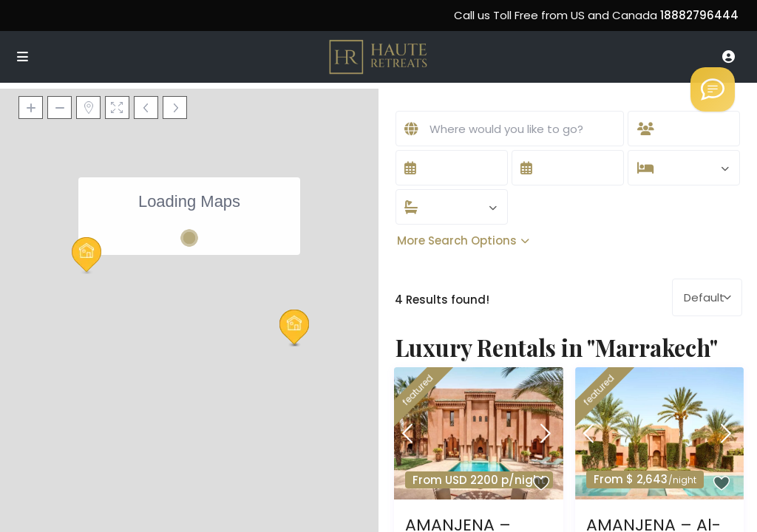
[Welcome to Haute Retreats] (713, 89)
